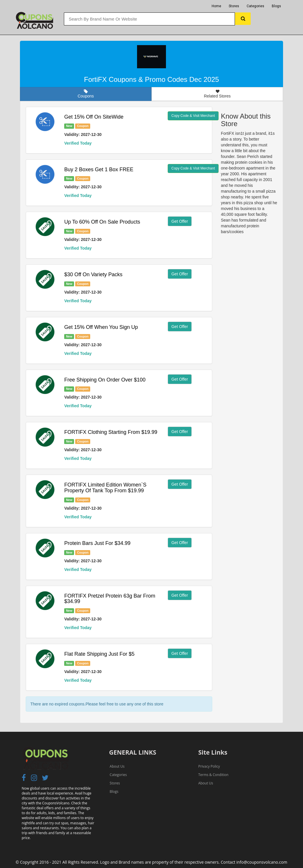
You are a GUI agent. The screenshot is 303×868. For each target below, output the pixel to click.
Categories (255, 6)
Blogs (276, 6)
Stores (234, 6)
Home (216, 6)
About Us (117, 766)
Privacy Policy (209, 766)
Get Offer (180, 221)
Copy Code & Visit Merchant (193, 116)
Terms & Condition (213, 775)
